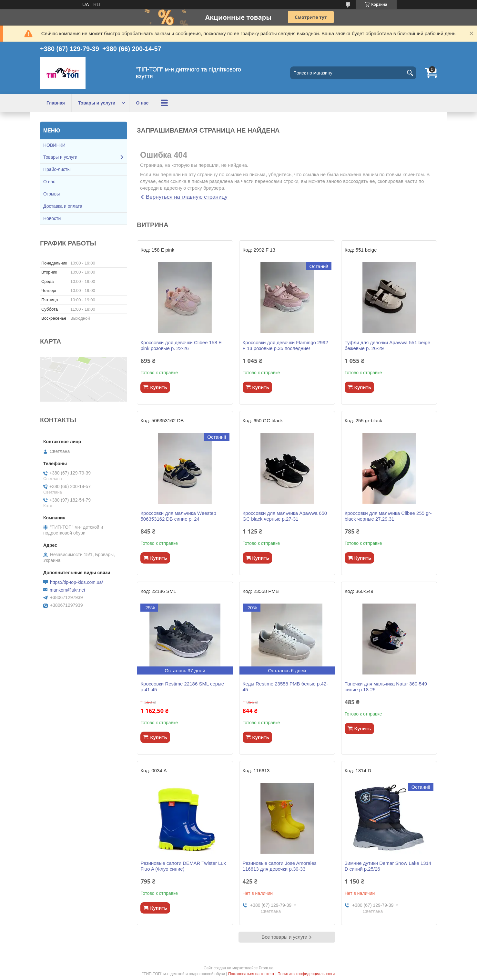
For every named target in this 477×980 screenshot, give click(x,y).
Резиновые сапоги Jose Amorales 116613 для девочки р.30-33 (280, 866)
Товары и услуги (97, 103)
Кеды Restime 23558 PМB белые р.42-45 (285, 687)
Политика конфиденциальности (306, 974)
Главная (56, 103)
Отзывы (51, 194)
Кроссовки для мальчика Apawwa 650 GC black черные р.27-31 (285, 516)
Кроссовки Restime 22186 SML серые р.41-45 (182, 687)
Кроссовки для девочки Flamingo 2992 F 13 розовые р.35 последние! (285, 345)
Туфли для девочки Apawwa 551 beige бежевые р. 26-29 (387, 345)
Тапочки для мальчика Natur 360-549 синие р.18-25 (386, 687)
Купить (158, 387)
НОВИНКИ (54, 145)
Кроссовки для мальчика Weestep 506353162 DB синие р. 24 (178, 516)
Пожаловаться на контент (251, 974)
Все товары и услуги (285, 937)
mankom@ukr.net (67, 590)
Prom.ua (266, 968)
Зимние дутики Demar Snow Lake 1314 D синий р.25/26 (388, 866)
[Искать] (410, 73)
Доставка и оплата (63, 206)
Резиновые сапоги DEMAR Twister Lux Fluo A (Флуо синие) (183, 866)
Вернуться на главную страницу (187, 197)
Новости (52, 218)
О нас (142, 103)
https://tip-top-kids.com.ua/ (76, 582)
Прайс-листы (57, 169)
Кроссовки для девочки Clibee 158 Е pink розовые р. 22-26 (181, 345)
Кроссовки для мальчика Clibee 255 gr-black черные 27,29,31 (388, 516)
